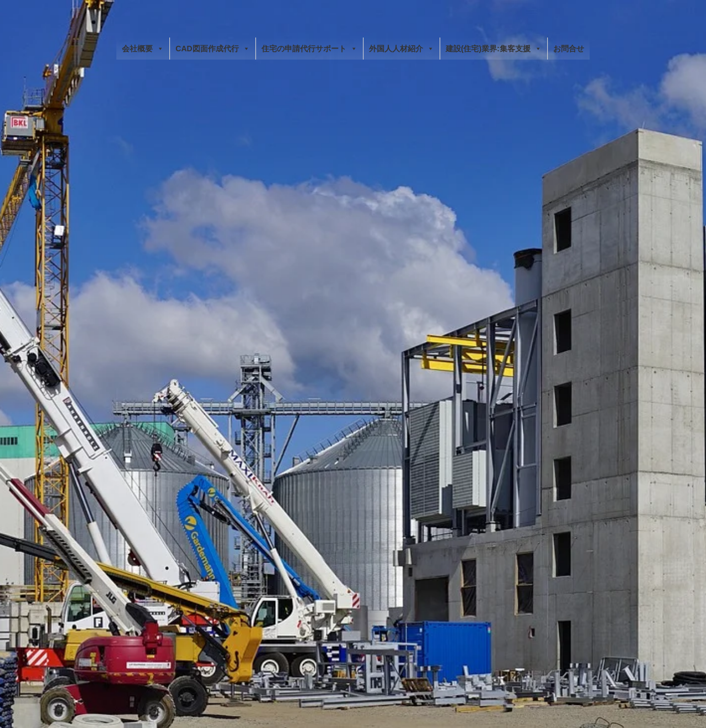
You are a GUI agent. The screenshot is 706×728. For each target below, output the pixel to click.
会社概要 (143, 49)
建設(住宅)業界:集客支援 (494, 49)
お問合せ (569, 49)
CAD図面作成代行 (212, 49)
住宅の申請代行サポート (309, 49)
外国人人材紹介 (402, 49)
